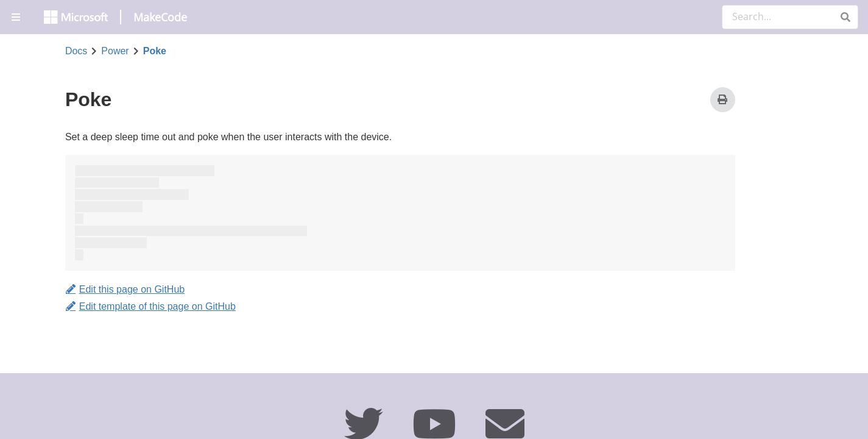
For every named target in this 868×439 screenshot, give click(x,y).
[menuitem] (17, 17)
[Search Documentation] (790, 17)
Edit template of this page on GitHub (150, 306)
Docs (76, 51)
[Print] (723, 100)
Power (115, 51)
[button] (845, 17)
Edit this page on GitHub (125, 290)
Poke (155, 51)
